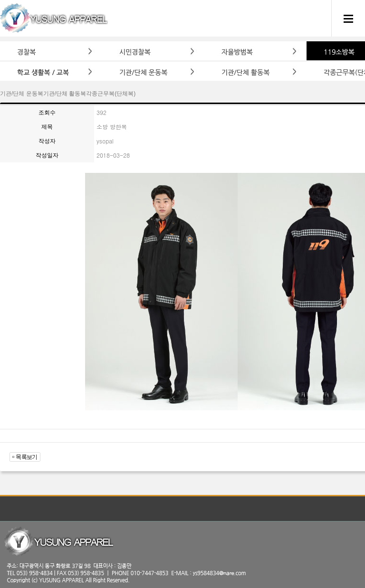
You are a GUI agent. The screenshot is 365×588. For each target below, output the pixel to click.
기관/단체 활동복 (65, 94)
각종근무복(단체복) (111, 94)
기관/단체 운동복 (22, 94)
